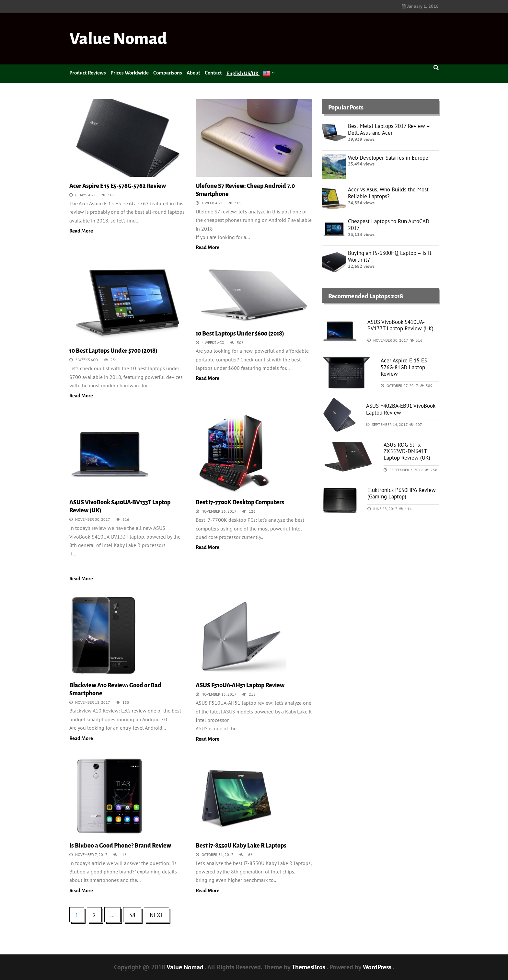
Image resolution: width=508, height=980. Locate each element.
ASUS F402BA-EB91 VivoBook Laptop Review (401, 409)
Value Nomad (118, 39)
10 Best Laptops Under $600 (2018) (240, 334)
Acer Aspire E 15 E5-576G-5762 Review (118, 186)
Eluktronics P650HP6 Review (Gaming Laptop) (402, 493)
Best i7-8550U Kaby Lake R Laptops (241, 846)
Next (156, 915)
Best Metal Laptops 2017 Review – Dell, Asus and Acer (389, 129)
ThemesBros (309, 967)
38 (132, 915)
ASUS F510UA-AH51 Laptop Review (240, 685)
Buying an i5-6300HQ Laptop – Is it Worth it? (390, 256)
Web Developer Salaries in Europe (388, 158)
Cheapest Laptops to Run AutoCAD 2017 (389, 225)
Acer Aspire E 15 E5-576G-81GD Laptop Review (405, 367)
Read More (81, 231)
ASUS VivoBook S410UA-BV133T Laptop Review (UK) (400, 325)
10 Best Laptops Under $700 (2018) (113, 351)
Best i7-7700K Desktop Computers (240, 502)
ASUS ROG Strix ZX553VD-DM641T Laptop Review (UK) (407, 451)
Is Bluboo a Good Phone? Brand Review (120, 846)
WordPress (378, 967)
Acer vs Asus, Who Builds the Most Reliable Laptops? (388, 193)
